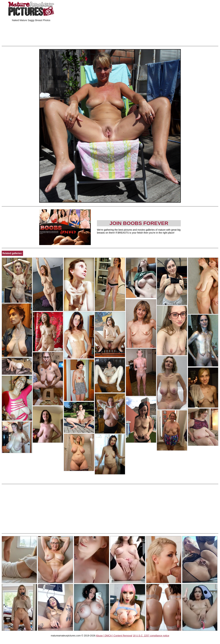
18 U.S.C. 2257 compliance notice (151, 636)
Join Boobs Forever (139, 223)
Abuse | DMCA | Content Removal (114, 636)
